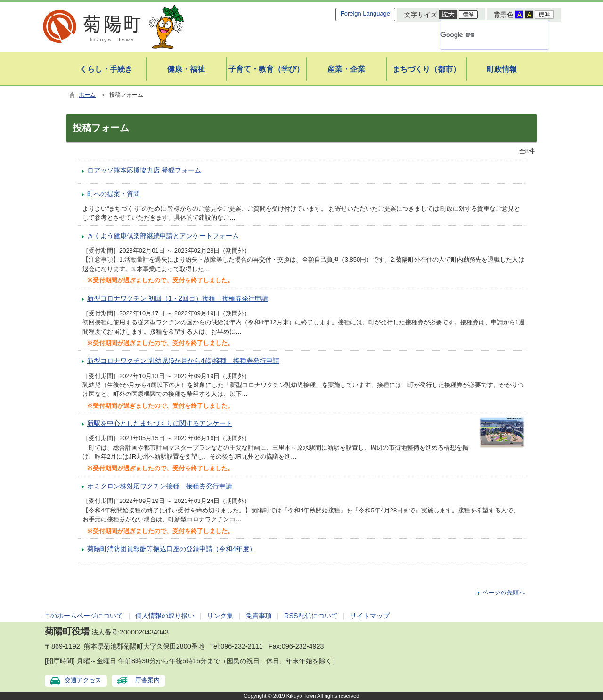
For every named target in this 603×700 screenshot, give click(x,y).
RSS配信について (311, 616)
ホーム (87, 95)
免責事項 (259, 616)
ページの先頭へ (504, 593)
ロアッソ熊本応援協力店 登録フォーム (144, 170)
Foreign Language (365, 13)
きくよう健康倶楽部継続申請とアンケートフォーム (163, 236)
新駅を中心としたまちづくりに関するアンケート (160, 423)
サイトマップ (370, 616)
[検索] (483, 35)
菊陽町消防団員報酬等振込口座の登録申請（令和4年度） (171, 549)
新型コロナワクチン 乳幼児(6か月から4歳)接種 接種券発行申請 (183, 361)
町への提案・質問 (114, 194)
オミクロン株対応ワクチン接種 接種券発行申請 (160, 486)
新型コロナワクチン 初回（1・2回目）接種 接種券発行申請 (178, 298)
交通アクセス (83, 680)
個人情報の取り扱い (165, 616)
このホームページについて (83, 616)
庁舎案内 (147, 680)
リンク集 (220, 616)
